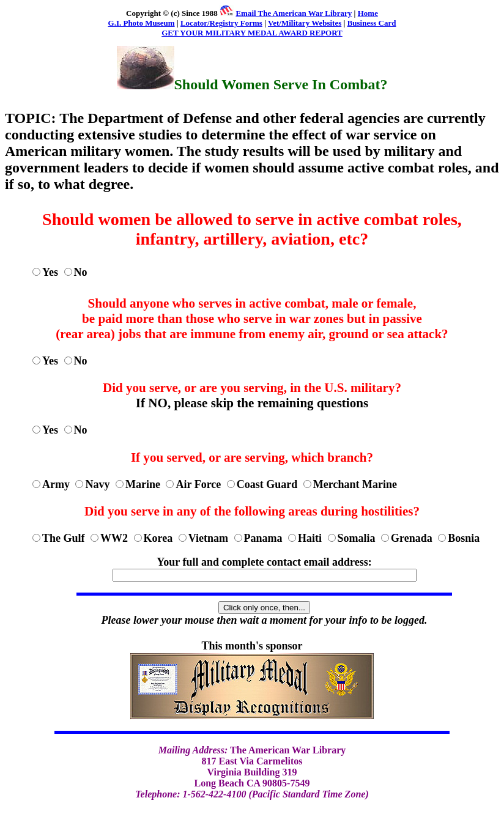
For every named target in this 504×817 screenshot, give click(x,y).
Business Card (372, 23)
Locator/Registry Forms (221, 23)
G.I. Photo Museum (142, 23)
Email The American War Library (294, 13)
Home (368, 13)
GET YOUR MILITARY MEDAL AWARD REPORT (252, 33)
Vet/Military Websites (305, 23)
